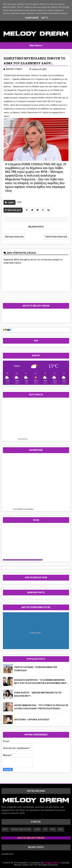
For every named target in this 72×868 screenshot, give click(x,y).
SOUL (61, 829)
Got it (45, 18)
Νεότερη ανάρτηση (14, 237)
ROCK (53, 829)
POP (19, 202)
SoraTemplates (21, 863)
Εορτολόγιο (23, 439)
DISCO (5, 829)
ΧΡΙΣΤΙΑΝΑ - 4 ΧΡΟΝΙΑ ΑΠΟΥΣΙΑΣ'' (32, 720)
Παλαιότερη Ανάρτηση (56, 237)
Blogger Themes (52, 863)
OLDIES (37, 829)
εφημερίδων (30, 509)
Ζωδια (40, 560)
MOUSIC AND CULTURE (21, 829)
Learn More (32, 18)
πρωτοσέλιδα (19, 509)
